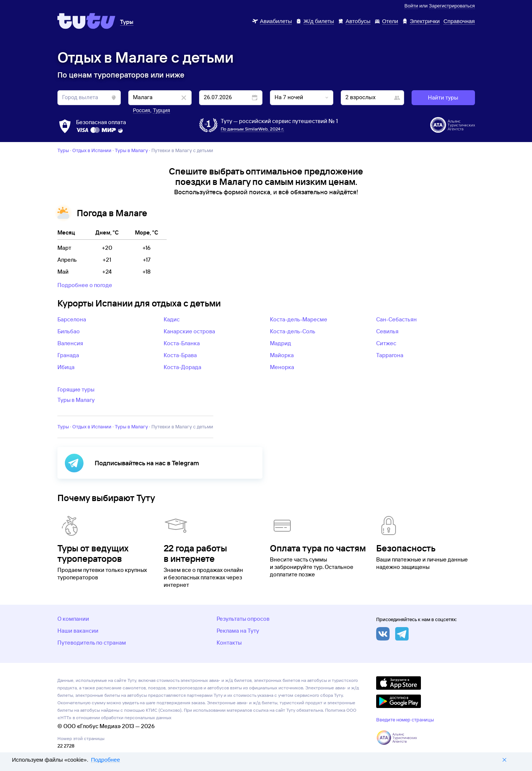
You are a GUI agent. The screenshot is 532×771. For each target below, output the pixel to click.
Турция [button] (161, 110)
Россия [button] (142, 110)
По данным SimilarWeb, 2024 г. (252, 129)
